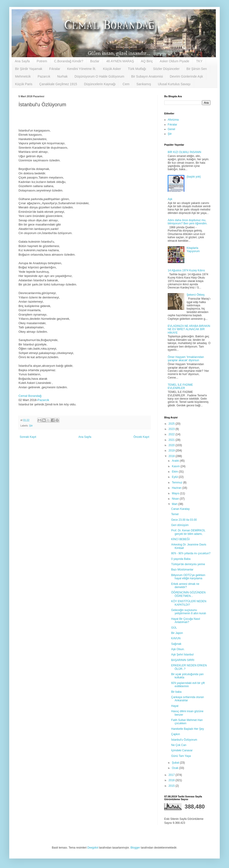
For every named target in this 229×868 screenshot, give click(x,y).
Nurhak (62, 76)
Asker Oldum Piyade (174, 61)
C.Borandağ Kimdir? (69, 61)
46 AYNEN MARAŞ (120, 61)
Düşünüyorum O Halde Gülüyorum (99, 76)
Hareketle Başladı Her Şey (187, 729)
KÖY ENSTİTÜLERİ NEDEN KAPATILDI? (189, 603)
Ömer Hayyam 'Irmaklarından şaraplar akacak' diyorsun (186, 359)
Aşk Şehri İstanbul (182, 655)
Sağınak (176, 644)
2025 (172, 424)
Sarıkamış (144, 84)
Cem (126, 84)
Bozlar (95, 61)
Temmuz (178, 483)
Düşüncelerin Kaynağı (100, 84)
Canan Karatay (180, 509)
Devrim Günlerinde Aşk (186, 76)
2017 (172, 775)
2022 (172, 434)
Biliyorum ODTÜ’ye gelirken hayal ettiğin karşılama (188, 577)
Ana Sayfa (22, 61)
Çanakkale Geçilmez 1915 (58, 84)
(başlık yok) (194, 177)
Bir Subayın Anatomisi (147, 76)
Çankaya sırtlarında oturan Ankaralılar (187, 699)
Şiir (31, 426)
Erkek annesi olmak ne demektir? (185, 586)
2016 (172, 780)
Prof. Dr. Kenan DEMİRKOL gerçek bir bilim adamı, (188, 532)
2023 (172, 429)
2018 (172, 456)
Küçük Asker (112, 69)
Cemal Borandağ (30, 396)
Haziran (177, 488)
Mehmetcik (23, 76)
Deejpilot (93, 848)
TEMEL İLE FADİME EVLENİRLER (180, 386)
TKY (199, 61)
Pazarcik (43, 400)
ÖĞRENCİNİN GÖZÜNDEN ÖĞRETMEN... (188, 594)
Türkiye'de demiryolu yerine (188, 564)
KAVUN (176, 638)
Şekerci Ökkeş (196, 295)
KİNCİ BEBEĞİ (180, 539)
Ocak (175, 768)
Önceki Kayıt (141, 437)
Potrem (42, 61)
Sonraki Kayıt (28, 437)
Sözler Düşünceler (166, 69)
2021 (172, 440)
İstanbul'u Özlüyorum (184, 740)
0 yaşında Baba (181, 559)
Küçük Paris (24, 84)
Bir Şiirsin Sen (197, 69)
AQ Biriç (147, 61)
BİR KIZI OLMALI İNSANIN (184, 152)
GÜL (174, 628)
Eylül (175, 477)
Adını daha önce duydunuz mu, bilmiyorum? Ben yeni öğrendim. (187, 222)
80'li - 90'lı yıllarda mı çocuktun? (191, 553)
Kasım (176, 466)
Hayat (175, 706)
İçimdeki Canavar (182, 750)
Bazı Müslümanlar (182, 570)
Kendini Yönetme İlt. (82, 69)
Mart (175, 504)
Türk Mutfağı (137, 69)
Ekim (175, 472)
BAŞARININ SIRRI (183, 660)
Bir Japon (177, 633)
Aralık (176, 461)
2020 (172, 445)
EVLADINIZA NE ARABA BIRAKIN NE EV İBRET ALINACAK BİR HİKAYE (189, 329)
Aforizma (173, 120)
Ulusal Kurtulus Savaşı (174, 84)
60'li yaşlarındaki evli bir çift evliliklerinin (188, 685)
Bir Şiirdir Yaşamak (29, 69)
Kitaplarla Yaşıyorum (193, 250)
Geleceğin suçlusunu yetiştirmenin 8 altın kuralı (189, 612)
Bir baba (176, 692)
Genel (171, 129)
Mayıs (176, 493)
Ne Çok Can (179, 745)
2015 (172, 786)
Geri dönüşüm (180, 525)
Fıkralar (55, 69)
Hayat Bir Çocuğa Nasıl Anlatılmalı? (186, 620)
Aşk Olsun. (178, 649)
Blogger (135, 848)
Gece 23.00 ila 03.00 (184, 520)
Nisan (176, 499)
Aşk (170, 199)
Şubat (176, 763)
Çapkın (176, 734)
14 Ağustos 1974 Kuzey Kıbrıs (186, 270)
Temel (175, 514)
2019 (172, 451)
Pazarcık (44, 76)
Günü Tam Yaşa (181, 756)
